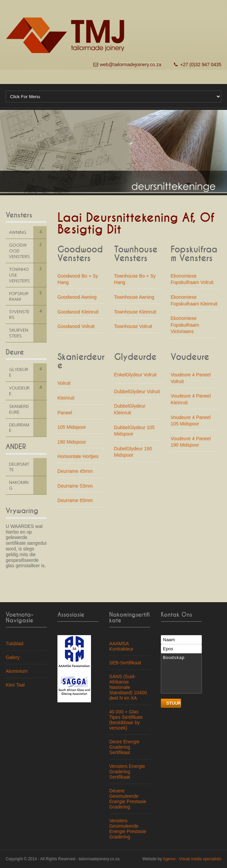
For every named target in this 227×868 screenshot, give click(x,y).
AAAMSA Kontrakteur (121, 646)
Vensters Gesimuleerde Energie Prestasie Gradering (128, 829)
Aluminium (17, 671)
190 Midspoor (72, 442)
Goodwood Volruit (76, 326)
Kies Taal (15, 685)
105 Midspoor (72, 427)
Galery (13, 657)
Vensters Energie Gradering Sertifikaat (127, 772)
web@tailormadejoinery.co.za (130, 65)
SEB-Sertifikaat (125, 663)
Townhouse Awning (134, 297)
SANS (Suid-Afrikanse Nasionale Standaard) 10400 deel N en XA (128, 687)
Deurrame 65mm (75, 500)
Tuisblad (14, 644)
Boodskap (181, 673)
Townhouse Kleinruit (135, 312)
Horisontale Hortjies (78, 456)
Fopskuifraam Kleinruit (194, 304)
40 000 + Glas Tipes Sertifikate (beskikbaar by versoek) (126, 720)
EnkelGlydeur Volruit (135, 375)
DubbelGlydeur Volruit (137, 391)
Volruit (64, 383)
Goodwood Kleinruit (78, 312)
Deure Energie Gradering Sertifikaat (124, 747)
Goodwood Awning (77, 297)
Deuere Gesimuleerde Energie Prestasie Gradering (128, 799)
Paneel (65, 413)
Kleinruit (66, 398)
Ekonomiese (184, 297)
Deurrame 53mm (75, 486)
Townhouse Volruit (133, 326)
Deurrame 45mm (75, 471)
